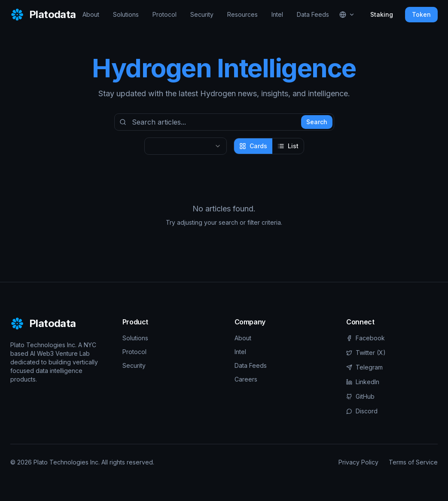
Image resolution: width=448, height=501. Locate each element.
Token (421, 14)
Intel (277, 14)
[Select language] (347, 15)
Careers (246, 379)
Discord (362, 411)
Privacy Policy (358, 462)
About (91, 14)
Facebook (366, 338)
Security (202, 14)
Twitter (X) (366, 353)
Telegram (364, 367)
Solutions (126, 14)
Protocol (165, 14)
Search (317, 122)
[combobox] (186, 146)
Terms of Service (413, 462)
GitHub (360, 396)
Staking (382, 14)
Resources (242, 14)
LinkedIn (363, 382)
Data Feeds (313, 14)
